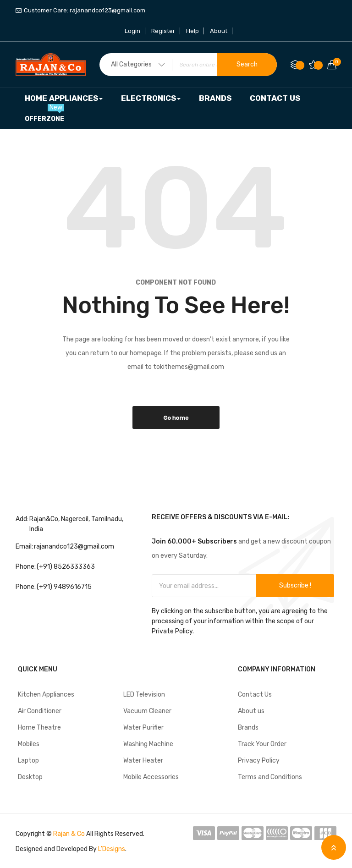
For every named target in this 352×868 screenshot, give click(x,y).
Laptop (28, 761)
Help (192, 31)
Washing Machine (148, 744)
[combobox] (188, 65)
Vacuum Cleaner (147, 711)
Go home (176, 418)
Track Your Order (262, 744)
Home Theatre (39, 728)
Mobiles (29, 744)
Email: (24, 547)
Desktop (30, 777)
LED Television (144, 695)
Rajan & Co (69, 834)
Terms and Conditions (270, 777)
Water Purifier (143, 728)
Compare (300, 65)
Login (132, 31)
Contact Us (255, 695)
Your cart (335, 62)
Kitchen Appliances (46, 695)
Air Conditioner (40, 711)
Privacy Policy (259, 761)
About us (251, 711)
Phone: (26, 567)
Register (163, 31)
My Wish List (318, 65)
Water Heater (143, 761)
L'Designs (112, 849)
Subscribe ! (295, 585)
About (219, 31)
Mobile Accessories (151, 777)
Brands (248, 728)
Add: (22, 519)
